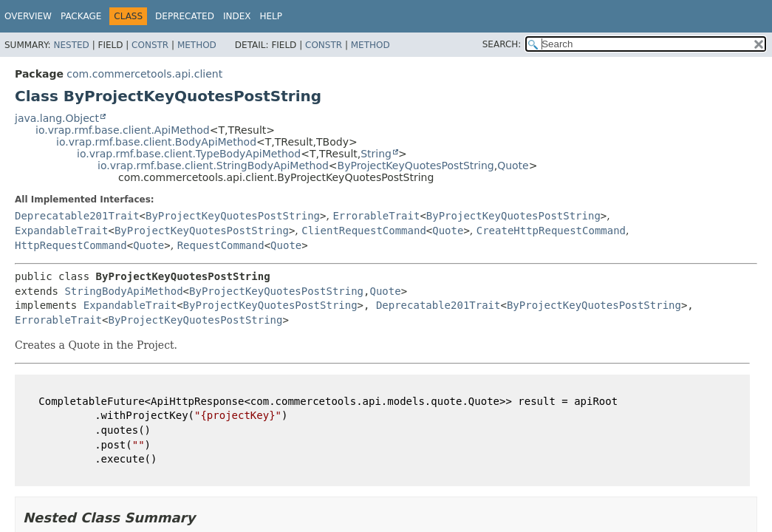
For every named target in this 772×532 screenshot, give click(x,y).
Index (237, 16)
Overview (28, 16)
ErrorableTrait (376, 216)
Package (81, 16)
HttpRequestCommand (71, 245)
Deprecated (185, 16)
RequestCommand (221, 245)
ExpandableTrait (61, 231)
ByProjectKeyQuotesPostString (416, 166)
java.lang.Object (57, 118)
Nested (71, 45)
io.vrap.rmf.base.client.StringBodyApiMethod (213, 166)
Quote (513, 166)
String (376, 154)
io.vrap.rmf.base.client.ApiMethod (123, 130)
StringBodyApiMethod (123, 291)
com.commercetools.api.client (144, 74)
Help (271, 16)
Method (197, 45)
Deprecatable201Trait (77, 216)
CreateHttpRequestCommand (551, 231)
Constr (150, 45)
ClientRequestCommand (364, 231)
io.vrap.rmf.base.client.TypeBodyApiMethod (189, 154)
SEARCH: (502, 44)
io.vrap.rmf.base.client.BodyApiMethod (156, 142)
